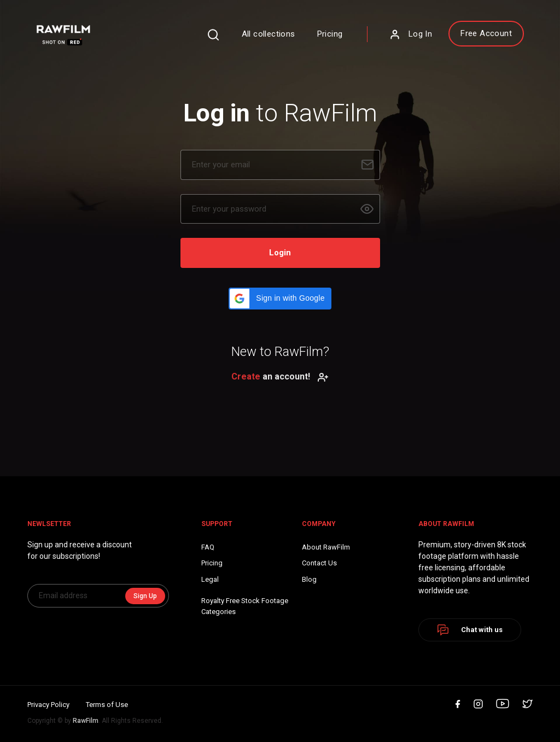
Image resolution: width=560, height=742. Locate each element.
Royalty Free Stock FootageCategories (245, 606)
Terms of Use (107, 705)
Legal (210, 579)
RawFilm (86, 721)
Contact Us (319, 563)
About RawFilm (326, 547)
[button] (280, 299)
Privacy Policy (48, 705)
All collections (269, 34)
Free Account (486, 33)
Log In (411, 34)
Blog (309, 579)
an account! (280, 376)
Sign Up (145, 596)
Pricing (330, 34)
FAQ (208, 547)
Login (280, 253)
